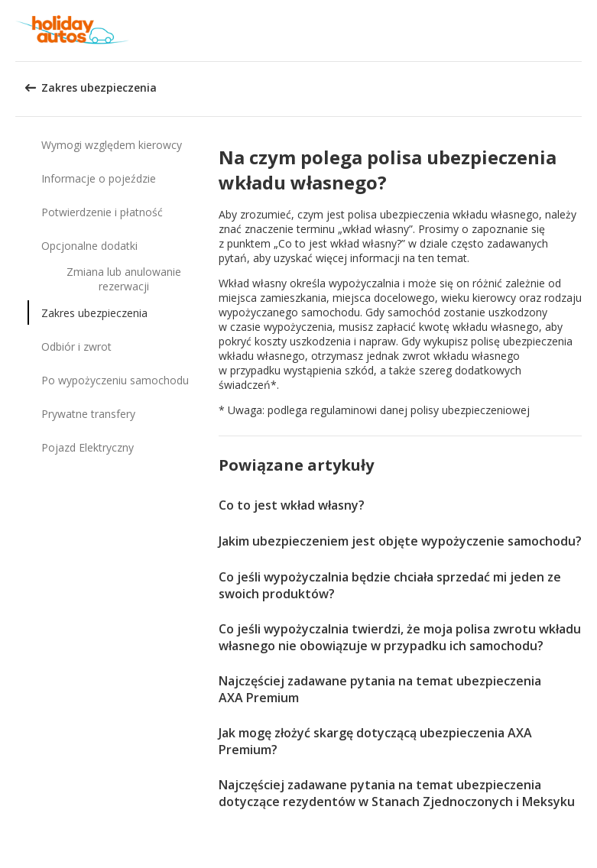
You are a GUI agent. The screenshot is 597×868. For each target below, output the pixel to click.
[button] (580, 31)
